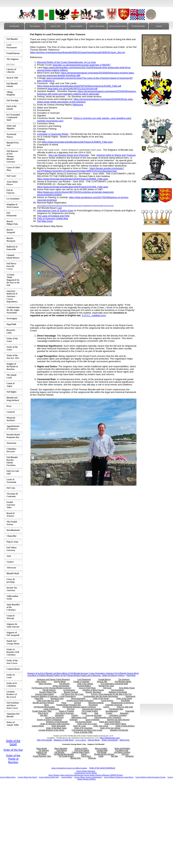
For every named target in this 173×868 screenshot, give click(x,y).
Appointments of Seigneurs (13, 427)
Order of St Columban (12, 685)
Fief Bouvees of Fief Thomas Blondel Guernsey (12, 156)
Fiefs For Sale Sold (125, 707)
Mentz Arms (124, 740)
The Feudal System (12, 523)
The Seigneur (35, 26)
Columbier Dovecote (11, 450)
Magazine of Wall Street (64, 740)
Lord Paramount (12, 46)
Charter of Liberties (11, 71)
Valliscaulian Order (79, 717)
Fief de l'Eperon (10, 192)
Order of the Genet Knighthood (102, 768)
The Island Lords (11, 376)
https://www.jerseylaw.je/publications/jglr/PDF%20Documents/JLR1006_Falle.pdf (79, 86)
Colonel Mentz (13, 669)
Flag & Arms (12, 542)
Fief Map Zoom (45, 221)
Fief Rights (11, 392)
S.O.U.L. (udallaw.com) (94, 315)
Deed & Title (56, 26)
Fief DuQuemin (12, 214)
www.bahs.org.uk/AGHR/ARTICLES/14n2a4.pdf (72, 89)
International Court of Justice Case (55, 211)
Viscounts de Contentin (12, 495)
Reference (78, 105)
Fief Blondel (14, 26)
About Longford (101, 748)
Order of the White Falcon (115, 724)
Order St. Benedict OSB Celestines (13, 652)
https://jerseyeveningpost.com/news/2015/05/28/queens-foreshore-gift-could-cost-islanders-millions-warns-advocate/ (87, 93)
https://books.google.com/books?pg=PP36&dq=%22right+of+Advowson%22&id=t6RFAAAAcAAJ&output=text (81, 170)
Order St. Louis (11, 676)
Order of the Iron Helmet (110, 728)
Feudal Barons (13, 53)
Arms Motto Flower (12, 183)
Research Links (11, 331)
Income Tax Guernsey (12, 589)
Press (9, 406)
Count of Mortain (11, 617)
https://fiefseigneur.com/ (110, 738)
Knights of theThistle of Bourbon (12, 367)
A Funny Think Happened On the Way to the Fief (13, 280)
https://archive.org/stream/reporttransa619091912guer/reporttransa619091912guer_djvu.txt (77, 52)
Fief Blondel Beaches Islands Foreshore (12, 461)
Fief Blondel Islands (12, 85)
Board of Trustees (11, 515)
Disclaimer (59, 715)
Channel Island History (117, 26)
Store (47, 705)
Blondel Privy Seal (106, 686)
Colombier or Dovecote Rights (53, 134)
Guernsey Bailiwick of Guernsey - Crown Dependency (12, 296)
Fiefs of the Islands (97, 26)
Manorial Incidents (11, 419)
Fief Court (11, 176)
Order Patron (10, 64)
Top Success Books (83, 722)
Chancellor (12, 536)
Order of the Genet (101, 698)
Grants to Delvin (81, 748)
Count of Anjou (11, 385)
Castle (84, 713)
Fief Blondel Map (138, 26)
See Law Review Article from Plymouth (69, 155)
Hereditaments (13, 530)
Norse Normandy (78, 698)
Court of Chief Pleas (87, 688)
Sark (9, 556)
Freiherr (75, 715)
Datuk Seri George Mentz (13, 642)
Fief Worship (12, 100)
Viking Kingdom (76, 26)
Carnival (11, 412)
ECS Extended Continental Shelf (13, 117)
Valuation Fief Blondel (13, 715)
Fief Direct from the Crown (11, 266)
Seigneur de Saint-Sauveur (13, 625)
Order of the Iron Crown (12, 662)
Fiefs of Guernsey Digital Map (53, 218)
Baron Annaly (42, 748)
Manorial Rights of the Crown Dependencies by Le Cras (66, 62)
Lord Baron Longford (118, 715)
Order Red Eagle (59, 726)
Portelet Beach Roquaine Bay (13, 436)
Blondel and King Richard (13, 399)
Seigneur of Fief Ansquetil (13, 634)
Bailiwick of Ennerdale (12, 248)
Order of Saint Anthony (125, 726)
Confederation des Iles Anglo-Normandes (13, 310)
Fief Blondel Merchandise (44, 707)
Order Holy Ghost (101, 726)
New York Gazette (44, 740)
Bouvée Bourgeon (11, 240)
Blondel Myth (13, 573)
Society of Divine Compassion (49, 719)
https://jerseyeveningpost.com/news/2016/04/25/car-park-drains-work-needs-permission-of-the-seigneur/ (85, 100)
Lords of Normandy (11, 481)
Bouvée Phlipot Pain (12, 223)
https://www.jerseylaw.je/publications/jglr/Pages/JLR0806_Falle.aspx (77, 142)
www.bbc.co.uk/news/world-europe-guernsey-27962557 (82, 65)
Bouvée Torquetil (11, 231)
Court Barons (62, 750)
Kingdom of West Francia (13, 206)
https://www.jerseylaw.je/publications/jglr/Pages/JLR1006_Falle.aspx (73, 187)
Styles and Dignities (11, 127)
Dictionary (74, 719)
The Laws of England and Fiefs (53, 216)
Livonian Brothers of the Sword (12, 694)
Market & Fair (42, 752)
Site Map (44, 715)
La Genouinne (13, 199)
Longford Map (102, 750)
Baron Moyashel (61, 748)
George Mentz (60, 681)
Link (59, 208)
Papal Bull (11, 324)
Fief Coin (11, 488)
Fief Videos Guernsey (12, 549)
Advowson (11, 568)
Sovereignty (12, 318)
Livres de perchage (11, 581)
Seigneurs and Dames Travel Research (53, 679)
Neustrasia (11, 443)
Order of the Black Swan (56, 728)
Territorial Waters (11, 136)
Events (106, 707)
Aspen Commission (110, 740)
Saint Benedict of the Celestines (108, 717)
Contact (159, 26)
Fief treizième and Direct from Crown (13, 705)
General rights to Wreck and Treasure (116, 155)
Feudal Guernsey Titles (11, 505)
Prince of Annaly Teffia (13, 724)
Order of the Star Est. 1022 (13, 357)
